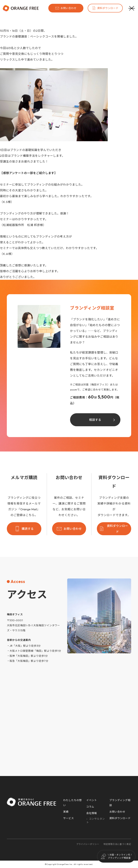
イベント (92, 800)
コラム (90, 807)
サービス (69, 818)
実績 (66, 812)
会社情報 (92, 813)
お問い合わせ (66, 8)
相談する (95, 420)
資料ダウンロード (105, 8)
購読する (24, 529)
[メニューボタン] (132, 8)
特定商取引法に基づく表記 (117, 844)
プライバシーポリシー (88, 844)
